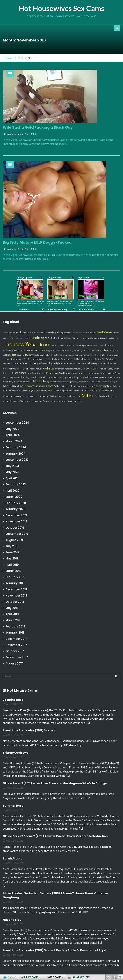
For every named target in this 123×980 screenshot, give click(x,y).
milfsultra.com (9, 396)
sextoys (54, 345)
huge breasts (82, 377)
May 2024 (13, 429)
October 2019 (15, 528)
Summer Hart (13, 806)
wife (47, 368)
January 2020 (15, 509)
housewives (17, 359)
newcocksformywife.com (97, 350)
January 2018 (15, 633)
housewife (18, 344)
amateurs (31, 396)
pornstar (91, 368)
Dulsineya (113, 355)
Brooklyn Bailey (105, 363)
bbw (65, 373)
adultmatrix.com (88, 390)
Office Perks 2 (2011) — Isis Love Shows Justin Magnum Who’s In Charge (55, 783)
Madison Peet (29, 333)
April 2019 (12, 565)
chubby (10, 382)
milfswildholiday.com (107, 396)
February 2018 (15, 626)
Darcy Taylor (113, 369)
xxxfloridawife (36, 377)
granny (74, 382)
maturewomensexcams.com (15, 390)
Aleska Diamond (40, 355)
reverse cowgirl (94, 373)
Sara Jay (21, 355)
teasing (36, 401)
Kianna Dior (100, 359)
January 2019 (15, 583)
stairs (111, 345)
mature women (75, 333)
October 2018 (15, 602)
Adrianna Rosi (75, 396)
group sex (82, 382)
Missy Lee (74, 345)
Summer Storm (98, 338)
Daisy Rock (21, 396)
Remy (79, 350)
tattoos (65, 396)
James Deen (86, 355)
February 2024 (16, 447)
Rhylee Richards (58, 338)
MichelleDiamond (11, 350)
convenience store (68, 350)
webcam (104, 332)
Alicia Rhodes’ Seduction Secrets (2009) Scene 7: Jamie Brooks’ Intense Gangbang (55, 895)
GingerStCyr (68, 377)
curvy (104, 373)
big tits (12, 354)
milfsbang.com (47, 401)
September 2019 (17, 534)
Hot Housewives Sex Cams (61, 8)
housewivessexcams (77, 373)
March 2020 (14, 497)
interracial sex (21, 363)
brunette (34, 359)
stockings (20, 373)
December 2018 (16, 589)
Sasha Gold (110, 338)
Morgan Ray (25, 369)
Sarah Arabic (13, 858)
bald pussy (92, 363)
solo (20, 332)
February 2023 (16, 484)
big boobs (40, 381)
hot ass (12, 338)
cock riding (99, 386)
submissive (8, 401)
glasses (29, 401)
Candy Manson (58, 369)
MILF (87, 395)
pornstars (40, 350)
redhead (72, 386)
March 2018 (14, 620)
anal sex (80, 386)
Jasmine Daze (13, 700)
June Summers (90, 333)
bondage (7, 359)
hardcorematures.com (75, 369)
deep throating (22, 377)
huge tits (86, 338)
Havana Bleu (12, 920)
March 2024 (14, 441)
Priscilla (117, 386)
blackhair (91, 382)
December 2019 (16, 515)
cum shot (67, 355)
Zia (4, 382)
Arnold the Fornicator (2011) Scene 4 (29, 730)
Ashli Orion (101, 390)
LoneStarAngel (10, 333)
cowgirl (70, 401)
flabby (57, 386)
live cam (40, 333)
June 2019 (13, 552)
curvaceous (106, 382)
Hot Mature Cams (22, 690)
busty (29, 354)
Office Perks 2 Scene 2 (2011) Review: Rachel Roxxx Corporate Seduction (55, 836)
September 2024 (17, 423)
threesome (19, 382)
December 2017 (16, 639)
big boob (64, 333)
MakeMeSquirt (59, 359)
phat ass (64, 386)
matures (43, 359)
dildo (98, 382)
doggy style (54, 363)
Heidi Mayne (114, 377)
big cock (45, 338)
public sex (58, 355)
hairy (95, 396)
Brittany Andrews (16, 753)
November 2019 (16, 521)
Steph (95, 345)
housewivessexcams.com (37, 386)
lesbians (110, 390)
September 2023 (17, 460)
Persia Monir (55, 390)
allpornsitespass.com (52, 377)
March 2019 (14, 571)
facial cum (110, 359)
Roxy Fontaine (52, 350)
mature (77, 401)
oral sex (88, 386)
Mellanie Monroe (45, 373)
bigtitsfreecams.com (71, 390)
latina (110, 386)
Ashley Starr (19, 401)
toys (69, 359)
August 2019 (14, 540)
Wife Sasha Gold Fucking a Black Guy (38, 127)
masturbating (42, 396)
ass (106, 377)
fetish (27, 359)
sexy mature (37, 369)
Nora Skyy (58, 373)
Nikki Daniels (55, 396)
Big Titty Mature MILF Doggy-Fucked (37, 242)
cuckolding (76, 359)
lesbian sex (102, 369)
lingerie (56, 333)
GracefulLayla (102, 355)
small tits (103, 345)
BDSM (93, 377)
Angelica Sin (34, 390)
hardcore (41, 344)
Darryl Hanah (13, 386)
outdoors (100, 377)
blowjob (48, 333)
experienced (66, 363)
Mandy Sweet (60, 401)
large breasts (64, 382)
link (120, 922)
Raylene (76, 355)
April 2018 (12, 614)
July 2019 (12, 546)
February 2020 (16, 503)
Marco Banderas (74, 338)
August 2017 (14, 663)
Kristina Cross (113, 373)
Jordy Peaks (8, 363)
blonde (34, 337)
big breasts (52, 382)
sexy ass (28, 382)
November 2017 (16, 645)
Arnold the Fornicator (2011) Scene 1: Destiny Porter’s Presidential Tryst (55, 950)
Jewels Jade (8, 373)
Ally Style (45, 390)
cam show (32, 373)
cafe (50, 359)
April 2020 (13, 491)
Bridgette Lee (85, 345)
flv (93, 355)
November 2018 (16, 596)
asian (51, 355)
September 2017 (17, 657)
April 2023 (12, 478)
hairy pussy (14, 369)
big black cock (22, 338)
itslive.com (43, 363)
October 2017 (15, 651)
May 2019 (12, 558)
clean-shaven (88, 359)
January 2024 (16, 454)
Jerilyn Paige (9, 377)
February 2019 (15, 577)
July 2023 (12, 466)
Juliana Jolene (26, 350)
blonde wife (63, 345)
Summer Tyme (80, 363)
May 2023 (12, 472)
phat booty (33, 363)
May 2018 (12, 608)
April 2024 (13, 435)
